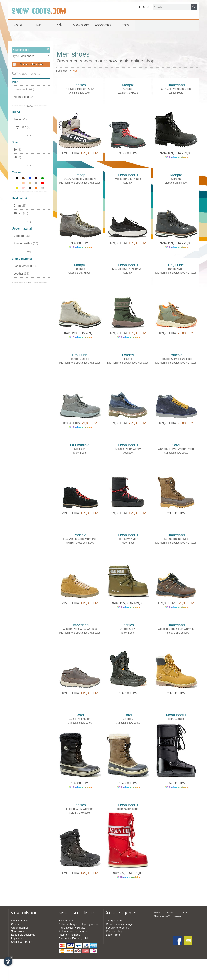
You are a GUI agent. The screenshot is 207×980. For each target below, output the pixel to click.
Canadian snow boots (176, 453)
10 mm (21, 213)
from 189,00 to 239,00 (176, 153)
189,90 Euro (128, 693)
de (144, 7)
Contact (16, 924)
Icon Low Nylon (128, 539)
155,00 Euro (137, 333)
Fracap (20, 119)
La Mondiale (80, 445)
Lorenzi (128, 355)
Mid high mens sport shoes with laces (80, 183)
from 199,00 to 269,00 (80, 333)
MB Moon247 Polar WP (128, 269)
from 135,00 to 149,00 (128, 603)
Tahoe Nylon (176, 269)
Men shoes (27, 56)
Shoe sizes (18, 931)
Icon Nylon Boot (128, 809)
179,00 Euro (137, 513)
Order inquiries (20, 928)
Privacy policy (114, 931)
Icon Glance (176, 719)
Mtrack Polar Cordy (128, 449)
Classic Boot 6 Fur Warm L (176, 629)
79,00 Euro (185, 333)
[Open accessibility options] (8, 961)
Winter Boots (176, 93)
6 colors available (129, 607)
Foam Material (26, 266)
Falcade (80, 269)
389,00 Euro (80, 243)
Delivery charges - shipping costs (78, 924)
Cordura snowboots (80, 813)
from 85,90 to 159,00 (128, 873)
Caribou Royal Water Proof (176, 449)
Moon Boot (128, 543)
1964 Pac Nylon (80, 719)
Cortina (176, 179)
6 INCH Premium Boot (176, 89)
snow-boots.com (160, 912)
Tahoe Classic (80, 359)
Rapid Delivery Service (72, 928)
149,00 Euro (89, 603)
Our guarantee (115, 920)
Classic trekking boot (176, 183)
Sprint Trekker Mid (176, 539)
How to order (66, 920)
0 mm (20, 206)
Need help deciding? (23, 935)
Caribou (128, 719)
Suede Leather (26, 243)
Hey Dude (22, 127)
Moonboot (128, 453)
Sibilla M (80, 449)
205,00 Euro (176, 513)
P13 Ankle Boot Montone (80, 539)
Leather (21, 274)
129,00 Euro (89, 153)
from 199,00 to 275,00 (176, 243)
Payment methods (69, 935)
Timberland (176, 85)
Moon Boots (24, 97)
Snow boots (24, 89)
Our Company (19, 920)
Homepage (62, 71)
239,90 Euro (176, 693)
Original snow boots (80, 93)
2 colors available (80, 247)
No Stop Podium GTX (80, 89)
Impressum (18, 938)
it (140, 7)
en (148, 7)
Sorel (176, 445)
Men (75, 71)
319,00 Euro (128, 153)
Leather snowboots (128, 93)
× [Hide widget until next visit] (12, 958)
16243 (128, 359)
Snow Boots (80, 453)
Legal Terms (113, 935)
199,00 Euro (89, 513)
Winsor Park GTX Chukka (80, 629)
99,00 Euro (185, 423)
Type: (17, 56)
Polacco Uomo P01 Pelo (176, 359)
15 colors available (129, 877)
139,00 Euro (137, 243)
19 (17, 150)
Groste (128, 89)
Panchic (176, 355)
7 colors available (80, 337)
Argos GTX (128, 629)
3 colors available (177, 157)
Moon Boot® (128, 175)
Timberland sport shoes (176, 633)
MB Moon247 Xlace (128, 179)
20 (17, 157)
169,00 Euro (128, 783)
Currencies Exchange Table (75, 938)
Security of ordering (118, 928)
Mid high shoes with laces (80, 543)
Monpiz (128, 85)
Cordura (22, 236)
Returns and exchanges (73, 931)
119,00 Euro (89, 693)
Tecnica (80, 85)
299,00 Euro (137, 423)
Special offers (31, 64)
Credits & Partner (21, 942)
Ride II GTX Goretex (80, 809)
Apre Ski (128, 183)
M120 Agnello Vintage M (80, 179)
